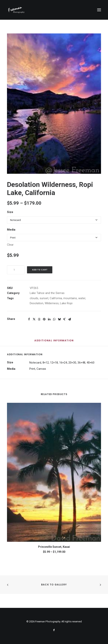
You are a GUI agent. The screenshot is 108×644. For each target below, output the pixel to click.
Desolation (37, 303)
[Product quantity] (16, 270)
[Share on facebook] (29, 319)
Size (10, 212)
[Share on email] (69, 319)
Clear (10, 245)
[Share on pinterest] (44, 319)
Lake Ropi (66, 303)
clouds (34, 298)
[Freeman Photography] (17, 10)
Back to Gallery (54, 585)
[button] (99, 10)
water (82, 298)
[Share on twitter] (34, 319)
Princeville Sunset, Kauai (54, 547)
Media (11, 230)
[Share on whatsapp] (54, 319)
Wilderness (52, 303)
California (56, 298)
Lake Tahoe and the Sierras (47, 293)
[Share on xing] (64, 319)
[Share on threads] (39, 319)
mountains (70, 298)
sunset (44, 298)
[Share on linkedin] (49, 319)
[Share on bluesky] (59, 319)
